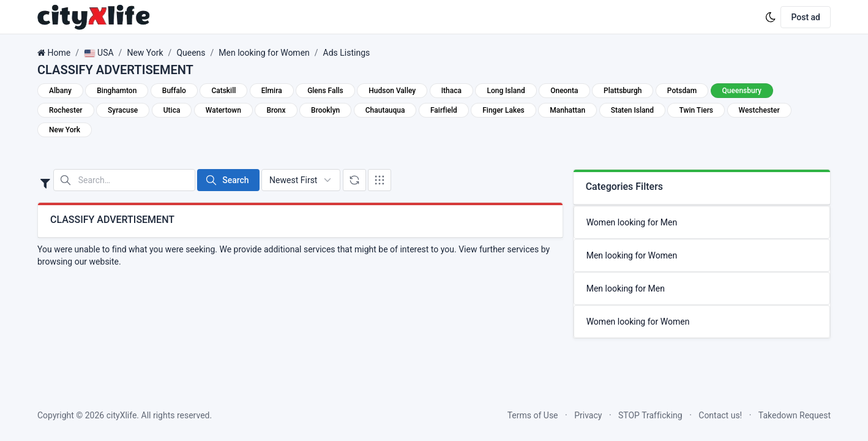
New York (145, 53)
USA (99, 53)
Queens (191, 53)
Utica (172, 110)
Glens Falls (325, 91)
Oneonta (564, 91)
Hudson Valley (392, 91)
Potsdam (682, 91)
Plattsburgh (623, 91)
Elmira (272, 91)
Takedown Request (795, 415)
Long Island (506, 91)
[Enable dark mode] (771, 17)
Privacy (588, 415)
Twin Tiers (696, 110)
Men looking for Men (626, 288)
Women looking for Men (632, 222)
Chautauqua (385, 110)
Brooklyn (325, 110)
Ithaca (451, 91)
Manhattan (567, 110)
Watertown (223, 110)
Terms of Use (533, 415)
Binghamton (117, 91)
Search (227, 180)
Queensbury (742, 91)
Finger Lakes (503, 110)
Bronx (276, 110)
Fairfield (444, 110)
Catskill (223, 91)
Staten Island (632, 110)
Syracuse (123, 110)
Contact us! (720, 415)
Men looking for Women (264, 53)
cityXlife (122, 415)
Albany (60, 91)
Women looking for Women (638, 322)
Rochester (66, 110)
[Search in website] (124, 180)
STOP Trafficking (650, 415)
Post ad (806, 17)
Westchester (759, 110)
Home (59, 53)
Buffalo (174, 91)
